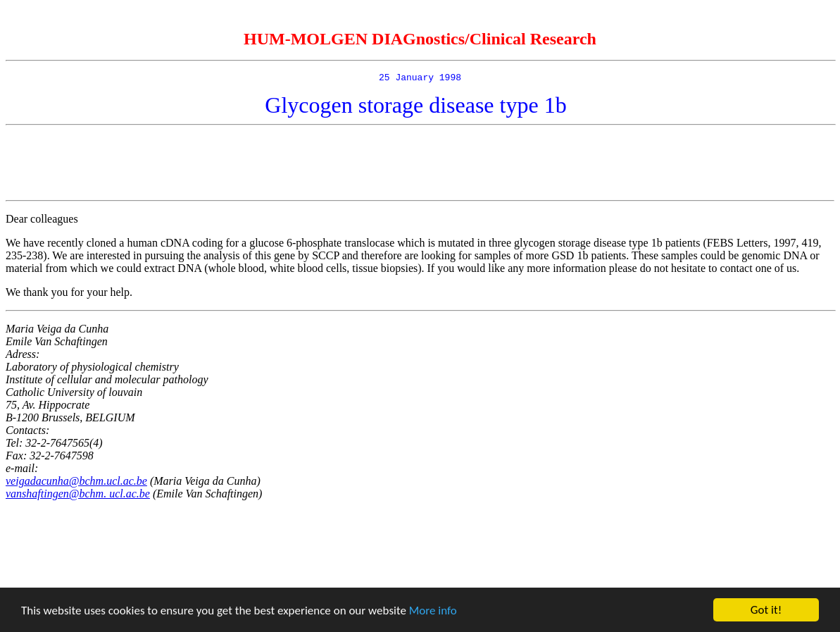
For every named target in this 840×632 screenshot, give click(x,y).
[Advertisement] (420, 165)
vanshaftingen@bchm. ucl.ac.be (78, 496)
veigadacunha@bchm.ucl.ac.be (76, 483)
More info (433, 611)
